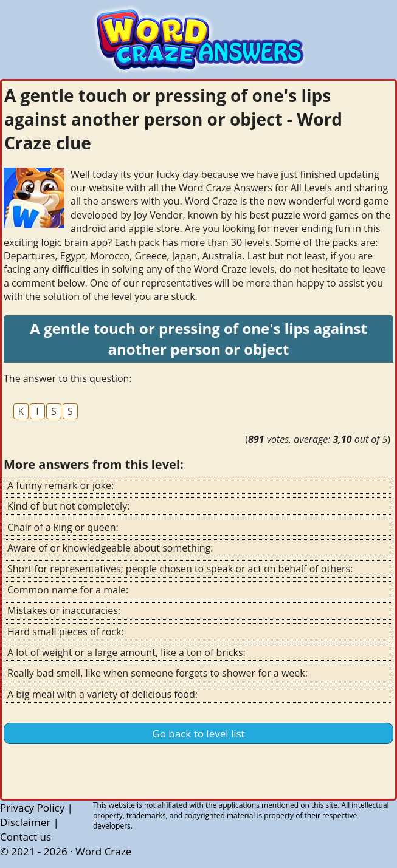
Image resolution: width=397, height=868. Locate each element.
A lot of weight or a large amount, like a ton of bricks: (126, 652)
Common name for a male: (68, 590)
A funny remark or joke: (60, 485)
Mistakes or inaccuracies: (64, 610)
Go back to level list (198, 733)
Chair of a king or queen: (63, 527)
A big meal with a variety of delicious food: (102, 694)
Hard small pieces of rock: (66, 632)
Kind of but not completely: (68, 506)
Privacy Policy (32, 808)
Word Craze (103, 851)
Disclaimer (25, 822)
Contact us (26, 837)
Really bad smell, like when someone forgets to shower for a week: (157, 673)
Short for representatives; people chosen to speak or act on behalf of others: (180, 569)
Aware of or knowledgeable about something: (110, 548)
